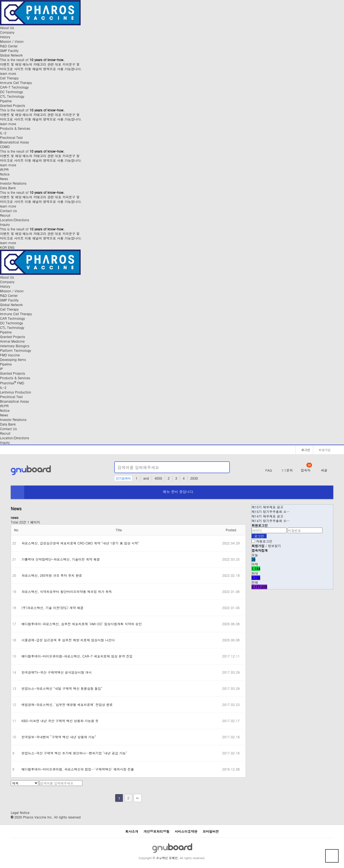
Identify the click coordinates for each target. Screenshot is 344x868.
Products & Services (15, 128)
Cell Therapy (9, 78)
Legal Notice (20, 812)
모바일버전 (211, 831)
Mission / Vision (12, 41)
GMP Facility (9, 50)
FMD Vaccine (10, 355)
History (5, 37)
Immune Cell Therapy (16, 82)
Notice (5, 174)
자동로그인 (264, 541)
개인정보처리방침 (156, 831)
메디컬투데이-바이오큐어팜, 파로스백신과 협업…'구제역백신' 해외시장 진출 (78, 769)
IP (1, 369)
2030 (194, 478)
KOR (3, 247)
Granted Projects (12, 105)
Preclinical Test (11, 137)
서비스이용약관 (186, 831)
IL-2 (3, 133)
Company (7, 32)
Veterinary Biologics (15, 346)
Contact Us (8, 211)
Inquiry (5, 224)
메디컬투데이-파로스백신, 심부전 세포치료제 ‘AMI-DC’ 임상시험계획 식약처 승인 (82, 624)
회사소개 (132, 831)
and (146, 478)
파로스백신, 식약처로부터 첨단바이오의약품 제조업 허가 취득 (67, 591)
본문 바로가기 (0, 0)
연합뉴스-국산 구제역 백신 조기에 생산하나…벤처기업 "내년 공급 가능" (74, 753)
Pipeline (6, 101)
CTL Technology (12, 96)
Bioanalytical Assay (15, 142)
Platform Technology (15, 350)
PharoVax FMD (12, 383)
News (4, 179)
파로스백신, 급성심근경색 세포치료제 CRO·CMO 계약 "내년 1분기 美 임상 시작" (80, 543)
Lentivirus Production (16, 392)
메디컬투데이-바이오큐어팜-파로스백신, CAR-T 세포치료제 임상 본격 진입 (77, 656)
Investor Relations (13, 183)
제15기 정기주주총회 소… (271, 512)
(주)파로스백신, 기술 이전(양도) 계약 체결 (53, 608)
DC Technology (11, 92)
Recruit (5, 215)
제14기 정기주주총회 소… (271, 521)
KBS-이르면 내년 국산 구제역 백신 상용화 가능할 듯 (60, 721)
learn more (8, 73)
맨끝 (138, 798)
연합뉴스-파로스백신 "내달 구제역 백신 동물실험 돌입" (62, 688)
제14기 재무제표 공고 (267, 516)
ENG (11, 247)
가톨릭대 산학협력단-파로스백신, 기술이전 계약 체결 (61, 559)
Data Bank (8, 188)
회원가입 (323, 450)
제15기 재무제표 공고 (267, 507)
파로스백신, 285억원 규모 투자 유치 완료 (52, 575)
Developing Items (13, 359)
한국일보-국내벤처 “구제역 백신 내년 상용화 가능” (59, 737)
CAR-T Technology (14, 87)
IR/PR (4, 169)
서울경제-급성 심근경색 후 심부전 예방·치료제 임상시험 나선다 (68, 640)
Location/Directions (15, 220)
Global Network (11, 55)
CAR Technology (12, 318)
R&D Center (9, 46)
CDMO (5, 147)
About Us (7, 28)
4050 (158, 478)
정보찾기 (274, 546)
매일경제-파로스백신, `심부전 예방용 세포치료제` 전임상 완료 (67, 704)
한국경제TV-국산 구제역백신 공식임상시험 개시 (57, 672)
